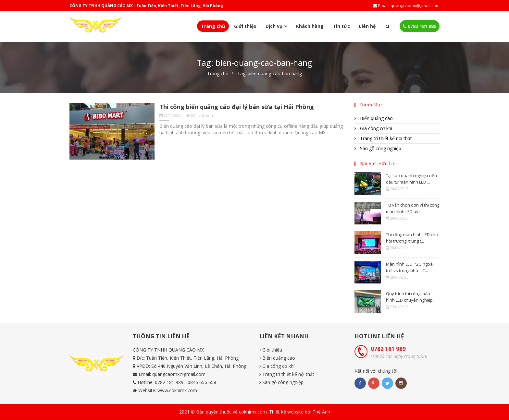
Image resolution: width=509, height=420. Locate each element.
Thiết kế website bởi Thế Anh (300, 412)
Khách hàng (310, 26)
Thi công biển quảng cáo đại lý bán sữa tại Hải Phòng (237, 107)
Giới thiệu (245, 26)
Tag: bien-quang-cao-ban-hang (270, 73)
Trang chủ (213, 26)
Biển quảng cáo (374, 118)
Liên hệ (367, 26)
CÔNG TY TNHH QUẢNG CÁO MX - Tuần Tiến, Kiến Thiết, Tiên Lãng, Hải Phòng (146, 6)
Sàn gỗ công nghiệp (378, 148)
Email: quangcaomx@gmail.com (406, 6)
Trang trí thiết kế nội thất (383, 138)
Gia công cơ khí (373, 128)
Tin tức (341, 26)
